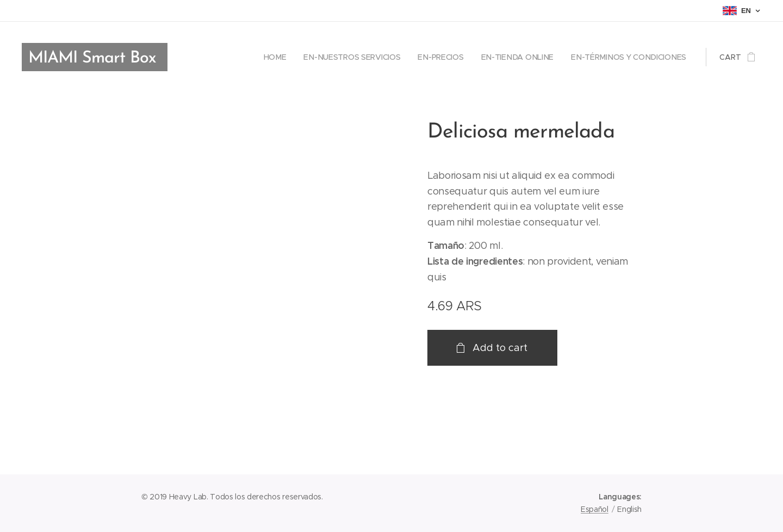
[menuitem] (281, 57)
